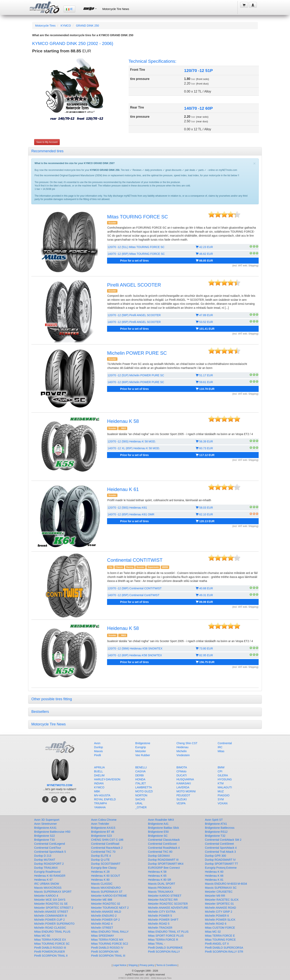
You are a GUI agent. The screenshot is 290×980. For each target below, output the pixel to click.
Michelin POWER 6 (217, 916)
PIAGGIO (224, 795)
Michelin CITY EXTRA (162, 912)
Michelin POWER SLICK (220, 920)
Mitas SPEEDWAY (103, 936)
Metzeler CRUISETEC (219, 892)
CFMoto (182, 771)
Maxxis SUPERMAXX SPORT (53, 892)
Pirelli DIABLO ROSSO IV (107, 948)
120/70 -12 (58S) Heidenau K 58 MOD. (132, 441)
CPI (220, 771)
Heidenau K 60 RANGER (50, 876)
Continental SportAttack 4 (221, 848)
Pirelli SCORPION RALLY (164, 952)
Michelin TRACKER (160, 928)
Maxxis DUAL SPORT (162, 884)
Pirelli (97, 755)
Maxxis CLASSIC (102, 884)
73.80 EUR (204, 648)
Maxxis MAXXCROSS (48, 888)
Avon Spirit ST (214, 820)
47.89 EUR (204, 315)
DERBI (140, 775)
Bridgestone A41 (158, 824)
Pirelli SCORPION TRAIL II (51, 956)
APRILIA (99, 767)
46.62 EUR (204, 254)
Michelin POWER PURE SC (137, 353)
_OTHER (141, 807)
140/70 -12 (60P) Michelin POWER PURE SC (136, 382)
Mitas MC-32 (213, 932)
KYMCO (66, 26)
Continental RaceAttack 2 (107, 848)
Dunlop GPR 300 (216, 856)
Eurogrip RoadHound (47, 872)
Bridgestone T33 (44, 840)
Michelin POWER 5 (160, 916)
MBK (97, 791)
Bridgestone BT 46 (103, 832)
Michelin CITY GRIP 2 (218, 912)
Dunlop (98, 747)
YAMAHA (100, 807)
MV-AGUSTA (102, 795)
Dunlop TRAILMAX (46, 868)
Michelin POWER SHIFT (163, 920)
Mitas (221, 751)
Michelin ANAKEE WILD (106, 912)
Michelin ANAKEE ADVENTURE (168, 908)
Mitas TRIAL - (156, 944)
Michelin (182, 751)
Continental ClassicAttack (164, 840)
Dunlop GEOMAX (159, 856)
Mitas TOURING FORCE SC (137, 217)
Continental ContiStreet (219, 844)
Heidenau (183, 747)
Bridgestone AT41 (216, 824)
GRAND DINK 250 (87, 26)
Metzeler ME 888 (102, 900)
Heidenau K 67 (43, 880)
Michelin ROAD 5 (159, 924)
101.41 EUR (205, 329)
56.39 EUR (204, 441)
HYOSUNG (225, 779)
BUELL (98, 771)
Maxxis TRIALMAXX (161, 892)
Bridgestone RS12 (216, 832)
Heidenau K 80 (100, 880)
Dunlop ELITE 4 (101, 856)
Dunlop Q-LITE (100, 860)
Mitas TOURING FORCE (220, 940)
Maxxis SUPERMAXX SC (221, 888)
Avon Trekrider (100, 824)
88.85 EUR (204, 261)
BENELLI (141, 767)
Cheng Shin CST (187, 743)
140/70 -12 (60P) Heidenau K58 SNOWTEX (135, 655)
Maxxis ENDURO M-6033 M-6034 (226, 884)
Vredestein (183, 755)
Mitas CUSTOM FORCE (220, 928)
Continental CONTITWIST (135, 560)
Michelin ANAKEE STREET (51, 912)
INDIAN (99, 783)
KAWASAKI (184, 783)
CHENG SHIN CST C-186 (107, 840)
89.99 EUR (204, 602)
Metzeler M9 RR (215, 896)
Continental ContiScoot (162, 844)
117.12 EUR (205, 455)
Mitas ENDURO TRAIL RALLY (110, 932)
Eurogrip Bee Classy (104, 868)
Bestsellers (40, 712)
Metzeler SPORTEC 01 (219, 904)
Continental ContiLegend (50, 844)
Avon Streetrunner (45, 824)
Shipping (133, 965)
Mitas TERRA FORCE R (163, 940)
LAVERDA (183, 787)
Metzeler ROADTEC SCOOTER (168, 904)
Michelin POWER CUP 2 (49, 920)
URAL (139, 803)
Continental (225, 743)
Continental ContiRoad (105, 844)
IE (69, 9)
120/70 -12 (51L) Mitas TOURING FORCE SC (136, 247)
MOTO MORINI (186, 791)
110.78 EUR (205, 389)
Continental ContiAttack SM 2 (223, 840)
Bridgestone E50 (158, 832)
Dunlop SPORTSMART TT (221, 864)
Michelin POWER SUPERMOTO (54, 924)
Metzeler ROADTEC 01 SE (51, 904)
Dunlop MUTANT (45, 860)
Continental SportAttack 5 (50, 852)
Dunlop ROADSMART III (163, 860)
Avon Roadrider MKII (161, 820)
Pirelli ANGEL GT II (217, 944)
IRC (220, 747)
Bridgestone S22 (45, 836)
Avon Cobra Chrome (104, 820)
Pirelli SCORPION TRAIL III (108, 956)
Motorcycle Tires (45, 26)
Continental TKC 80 (160, 852)
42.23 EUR (204, 247)
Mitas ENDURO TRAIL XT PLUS (168, 932)
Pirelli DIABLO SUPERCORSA (224, 948)
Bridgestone (143, 743)
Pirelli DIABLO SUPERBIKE (165, 948)
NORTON (141, 795)
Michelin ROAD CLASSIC (50, 928)
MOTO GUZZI (144, 791)
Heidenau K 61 (123, 489)
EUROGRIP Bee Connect (164, 868)
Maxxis (98, 751)
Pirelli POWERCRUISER (50, 952)
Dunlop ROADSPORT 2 (49, 864)
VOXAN (223, 803)
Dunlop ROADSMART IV (220, 860)
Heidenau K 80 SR (160, 880)
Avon (97, 743)
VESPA (181, 803)
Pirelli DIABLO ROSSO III (50, 948)
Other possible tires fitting (52, 699)
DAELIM (99, 775)
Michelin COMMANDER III (51, 916)
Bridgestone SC (158, 836)
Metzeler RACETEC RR (163, 900)
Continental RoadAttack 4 (164, 848)
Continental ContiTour (48, 848)
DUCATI (182, 775)
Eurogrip (141, 747)
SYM (221, 799)
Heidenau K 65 (157, 876)
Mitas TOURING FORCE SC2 (110, 944)
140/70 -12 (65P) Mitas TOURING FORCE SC (136, 254)
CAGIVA (140, 771)
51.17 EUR (204, 375)
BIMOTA (182, 767)
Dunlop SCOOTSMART (106, 864)
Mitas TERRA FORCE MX (107, 940)
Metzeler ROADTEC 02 (106, 904)
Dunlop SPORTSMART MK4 (166, 864)
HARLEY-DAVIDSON (107, 779)
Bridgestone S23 (101, 836)
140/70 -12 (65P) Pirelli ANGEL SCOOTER (134, 322)
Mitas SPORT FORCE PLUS (166, 936)
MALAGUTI (225, 787)
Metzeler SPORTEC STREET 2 (54, 908)
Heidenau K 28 (100, 872)
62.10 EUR (204, 514)
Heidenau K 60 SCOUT (106, 876)
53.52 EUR (204, 322)
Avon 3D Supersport (47, 820)
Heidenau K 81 (214, 880)
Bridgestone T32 (215, 836)
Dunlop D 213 (43, 856)
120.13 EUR (205, 521)
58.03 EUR (204, 508)
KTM (221, 783)
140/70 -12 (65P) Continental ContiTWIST (133, 595)
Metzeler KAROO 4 (46, 896)
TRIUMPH (100, 803)
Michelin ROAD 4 (102, 924)
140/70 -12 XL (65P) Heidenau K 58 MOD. (134, 448)
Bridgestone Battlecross (220, 828)
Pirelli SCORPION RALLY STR (224, 952)
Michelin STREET (102, 928)
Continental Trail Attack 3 (220, 852)
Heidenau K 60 (214, 872)
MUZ (221, 791)
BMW (221, 767)
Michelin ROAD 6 (216, 924)
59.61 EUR (204, 382)
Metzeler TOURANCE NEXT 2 (110, 908)
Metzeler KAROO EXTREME (109, 896)
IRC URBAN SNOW (47, 884)
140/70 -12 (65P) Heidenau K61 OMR (131, 514)
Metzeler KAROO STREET (165, 896)
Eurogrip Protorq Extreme (221, 868)
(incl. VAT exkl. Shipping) (245, 266)
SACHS (140, 799)
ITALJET (141, 783)
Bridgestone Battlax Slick (163, 828)
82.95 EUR (204, 655)
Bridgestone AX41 (45, 828)
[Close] (254, 163)
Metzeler (141, 751)
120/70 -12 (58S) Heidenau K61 (127, 508)
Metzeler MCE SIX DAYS (50, 900)
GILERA (223, 775)
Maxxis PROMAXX (160, 888)
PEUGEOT (183, 795)
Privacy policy (147, 965)
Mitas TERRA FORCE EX (50, 940)
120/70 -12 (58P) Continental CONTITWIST (135, 588)
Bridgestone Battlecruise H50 (52, 832)
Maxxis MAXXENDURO (106, 888)
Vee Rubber (143, 755)
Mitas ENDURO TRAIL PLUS (52, 932)
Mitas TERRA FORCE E (220, 936)
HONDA (140, 779)
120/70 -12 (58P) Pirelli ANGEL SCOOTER (134, 315)
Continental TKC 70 (103, 852)
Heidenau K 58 (123, 421)
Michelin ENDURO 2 (104, 916)
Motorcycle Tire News (116, 9)
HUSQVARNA (185, 779)
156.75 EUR (205, 662)
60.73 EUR (204, 448)
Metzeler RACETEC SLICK (222, 900)
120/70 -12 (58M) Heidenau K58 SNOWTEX (135, 648)
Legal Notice (120, 965)
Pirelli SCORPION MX (105, 952)
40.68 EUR (204, 588)
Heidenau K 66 (214, 876)
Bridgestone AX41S (103, 828)
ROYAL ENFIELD (105, 799)
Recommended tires (47, 151)
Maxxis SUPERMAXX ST (107, 892)
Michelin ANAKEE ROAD (220, 908)
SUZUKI (182, 799)
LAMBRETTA (144, 787)
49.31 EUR (204, 595)
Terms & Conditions (167, 965)
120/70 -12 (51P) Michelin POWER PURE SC (136, 375)
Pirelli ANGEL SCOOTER (134, 285)
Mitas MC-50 (42, 936)
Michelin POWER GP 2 (105, 920)
